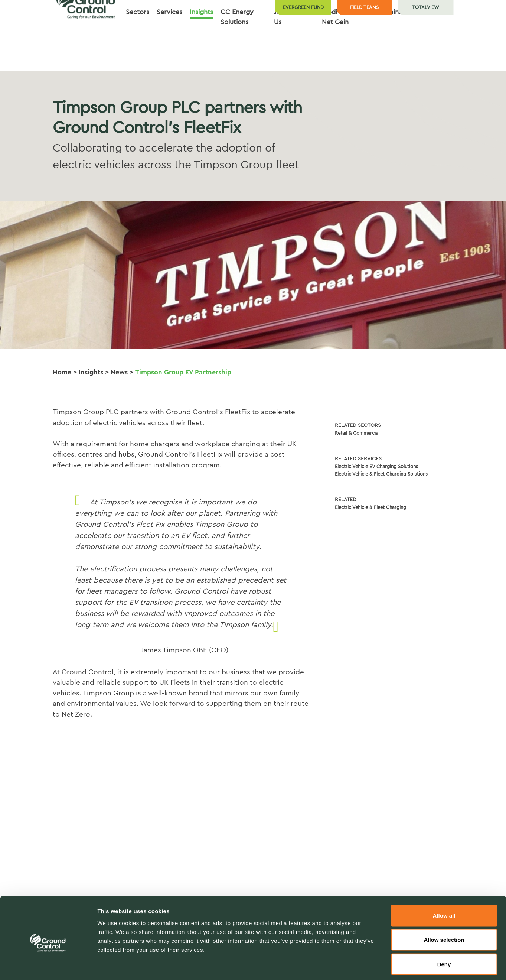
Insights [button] (201, 43)
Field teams (364, 7)
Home (62, 372)
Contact (437, 43)
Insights (91, 372)
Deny (444, 931)
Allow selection (444, 907)
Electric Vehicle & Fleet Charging (370, 507)
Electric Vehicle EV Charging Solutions (376, 466)
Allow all (444, 882)
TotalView (426, 7)
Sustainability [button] (397, 43)
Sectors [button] (138, 43)
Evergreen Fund (303, 7)
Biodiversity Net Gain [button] (340, 48)
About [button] (305, 43)
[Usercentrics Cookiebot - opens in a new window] (48, 966)
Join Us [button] (280, 48)
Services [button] (169, 43)
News (119, 372)
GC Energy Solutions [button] (237, 48)
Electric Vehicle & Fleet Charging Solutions (381, 474)
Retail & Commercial (357, 433)
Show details (390, 965)
